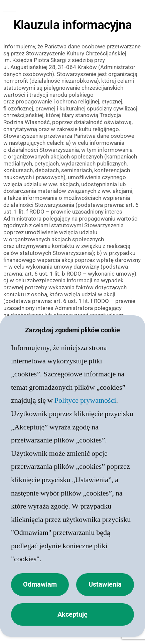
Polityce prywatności (85, 400)
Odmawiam (40, 584)
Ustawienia (105, 584)
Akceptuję (72, 614)
